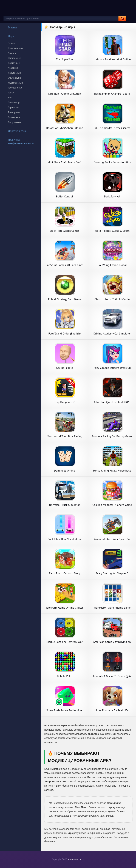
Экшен (12, 43)
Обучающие (14, 78)
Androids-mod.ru (76, 859)
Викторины (14, 112)
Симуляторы (15, 102)
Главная (10, 27)
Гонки (11, 93)
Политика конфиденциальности (19, 141)
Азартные (13, 68)
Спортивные (15, 122)
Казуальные (14, 73)
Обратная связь (15, 131)
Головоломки (15, 88)
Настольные (14, 58)
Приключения (15, 48)
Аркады (12, 53)
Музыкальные (15, 83)
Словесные (14, 117)
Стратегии (13, 107)
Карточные (14, 63)
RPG (10, 97)
